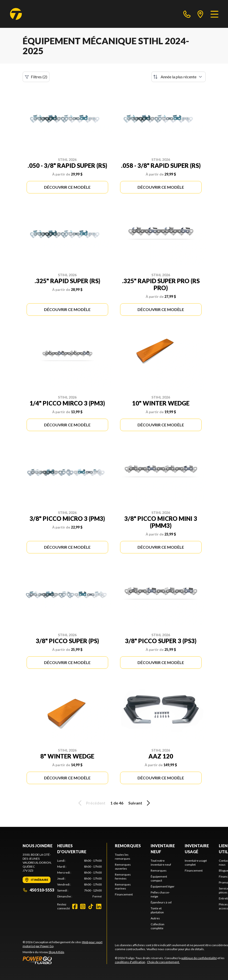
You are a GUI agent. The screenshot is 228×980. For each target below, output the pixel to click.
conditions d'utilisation (130, 962)
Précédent (91, 803)
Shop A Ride (56, 952)
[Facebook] (75, 906)
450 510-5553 (38, 890)
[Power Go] (65, 960)
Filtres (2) (36, 77)
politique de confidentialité (199, 958)
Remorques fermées (123, 876)
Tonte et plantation (157, 910)
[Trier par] (179, 77)
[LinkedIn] (99, 906)
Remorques (128, 846)
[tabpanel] (79, 879)
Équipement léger (163, 886)
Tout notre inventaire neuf (161, 863)
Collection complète (158, 926)
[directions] (200, 14)
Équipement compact (159, 878)
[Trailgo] (16, 14)
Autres (155, 918)
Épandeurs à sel (161, 902)
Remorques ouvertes (123, 867)
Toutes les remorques (123, 857)
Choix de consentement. (163, 962)
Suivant (140, 803)
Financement (124, 894)
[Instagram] (83, 906)
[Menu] (214, 14)
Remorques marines (123, 886)
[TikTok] (91, 906)
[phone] (187, 14)
